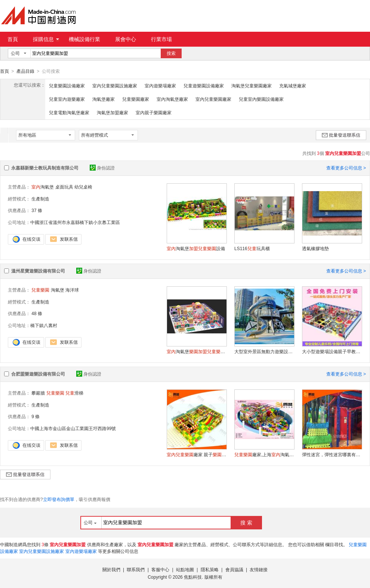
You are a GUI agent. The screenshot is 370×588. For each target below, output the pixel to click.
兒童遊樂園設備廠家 (204, 85)
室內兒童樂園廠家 (213, 99)
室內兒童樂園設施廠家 (115, 85)
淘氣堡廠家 (104, 99)
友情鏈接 (259, 569)
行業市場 (161, 39)
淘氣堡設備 (196, 248)
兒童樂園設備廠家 (67, 85)
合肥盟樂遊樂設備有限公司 (38, 374)
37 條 (37, 210)
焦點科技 (193, 577)
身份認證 (102, 168)
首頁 (13, 39)
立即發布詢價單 (59, 499)
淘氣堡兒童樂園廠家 (252, 85)
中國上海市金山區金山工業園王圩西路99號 (73, 428)
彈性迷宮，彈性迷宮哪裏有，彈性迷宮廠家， (332, 454)
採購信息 (46, 39)
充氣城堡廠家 (293, 85)
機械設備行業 (84, 39)
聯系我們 (136, 569)
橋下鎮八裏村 (44, 325)
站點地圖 (185, 569)
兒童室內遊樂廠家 (67, 99)
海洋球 (72, 290)
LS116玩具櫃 (252, 248)
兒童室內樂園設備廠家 (261, 99)
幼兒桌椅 (83, 187)
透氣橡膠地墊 (315, 248)
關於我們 (111, 569)
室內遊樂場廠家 (160, 85)
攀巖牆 (38, 393)
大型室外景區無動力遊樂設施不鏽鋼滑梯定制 (264, 351)
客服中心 (160, 569)
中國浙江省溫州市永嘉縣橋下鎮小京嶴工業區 (75, 222)
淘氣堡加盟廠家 (112, 112)
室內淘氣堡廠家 (172, 99)
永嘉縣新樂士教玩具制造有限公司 (45, 168)
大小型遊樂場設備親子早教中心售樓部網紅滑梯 (332, 351)
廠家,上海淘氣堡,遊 (264, 454)
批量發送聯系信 (341, 135)
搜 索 (246, 522)
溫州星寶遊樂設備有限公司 (38, 271)
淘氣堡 (43, 187)
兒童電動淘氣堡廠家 (69, 112)
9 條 (36, 416)
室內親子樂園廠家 (154, 112)
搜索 (171, 53)
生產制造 (40, 199)
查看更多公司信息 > (346, 168)
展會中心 (126, 39)
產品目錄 (25, 71)
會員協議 (234, 569)
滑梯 (74, 393)
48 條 (37, 313)
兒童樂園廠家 (136, 99)
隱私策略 (210, 569)
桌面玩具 (64, 187)
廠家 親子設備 (197, 454)
